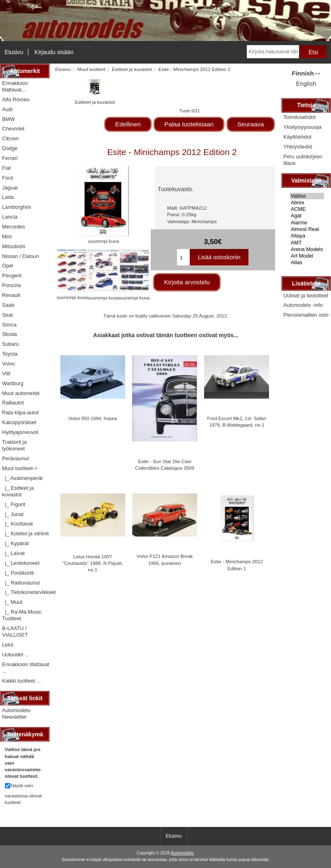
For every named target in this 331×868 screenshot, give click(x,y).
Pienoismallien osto (306, 315)
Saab (8, 305)
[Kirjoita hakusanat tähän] (273, 52)
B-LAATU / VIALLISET (15, 632)
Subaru (10, 344)
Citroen (10, 138)
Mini (7, 236)
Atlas (307, 263)
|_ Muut (12, 602)
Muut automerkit (21, 393)
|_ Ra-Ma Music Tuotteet (22, 615)
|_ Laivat (13, 553)
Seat (7, 315)
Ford (7, 178)
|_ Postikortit (18, 573)
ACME (307, 209)
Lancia (10, 217)
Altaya (307, 236)
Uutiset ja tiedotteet (306, 296)
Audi (7, 109)
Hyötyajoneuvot (20, 432)
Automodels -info (303, 305)
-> (20, 468)
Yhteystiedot (298, 147)
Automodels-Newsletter (17, 714)
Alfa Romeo (16, 99)
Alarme (307, 223)
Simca (9, 325)
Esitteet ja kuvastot (132, 69)
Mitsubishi (14, 246)
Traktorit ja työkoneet (14, 445)
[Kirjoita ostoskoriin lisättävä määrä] (183, 257)
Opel (8, 266)
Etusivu (14, 52)
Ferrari (10, 158)
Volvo (8, 364)
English (306, 83)
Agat (307, 216)
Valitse (307, 196)
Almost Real (307, 229)
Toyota (10, 354)
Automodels (182, 853)
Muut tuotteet (92, 69)
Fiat (6, 168)
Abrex (307, 203)
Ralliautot (13, 403)
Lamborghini (16, 207)
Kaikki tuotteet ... (21, 681)
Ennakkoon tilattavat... (15, 86)
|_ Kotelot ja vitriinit (25, 533)
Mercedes (14, 227)
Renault (11, 295)
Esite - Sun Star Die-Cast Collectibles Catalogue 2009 (165, 465)
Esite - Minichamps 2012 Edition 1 (237, 565)
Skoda (9, 334)
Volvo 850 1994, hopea (93, 418)
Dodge (10, 148)
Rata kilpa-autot (20, 412)
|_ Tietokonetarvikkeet (26, 592)
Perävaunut (15, 458)
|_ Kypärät (15, 543)
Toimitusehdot (300, 117)
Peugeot (12, 275)
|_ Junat (13, 514)
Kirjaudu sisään (54, 52)
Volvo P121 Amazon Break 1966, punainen (164, 559)
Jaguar (10, 188)
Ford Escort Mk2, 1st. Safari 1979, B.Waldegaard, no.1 (237, 421)
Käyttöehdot (297, 137)
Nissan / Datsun (21, 256)
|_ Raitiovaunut (21, 583)
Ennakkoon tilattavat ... (26, 668)
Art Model (307, 256)
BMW (8, 119)
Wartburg (13, 383)
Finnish (303, 73)
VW (6, 373)
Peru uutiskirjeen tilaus (303, 160)
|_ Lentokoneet (21, 563)
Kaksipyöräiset (19, 422)
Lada (8, 197)
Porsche (12, 285)
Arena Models (307, 249)
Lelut (8, 645)
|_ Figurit (14, 504)
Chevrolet (13, 129)
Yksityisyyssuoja (302, 127)
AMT (307, 243)
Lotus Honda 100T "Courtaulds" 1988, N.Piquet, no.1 (93, 563)
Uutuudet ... (16, 654)
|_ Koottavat (17, 524)
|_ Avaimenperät (22, 478)
